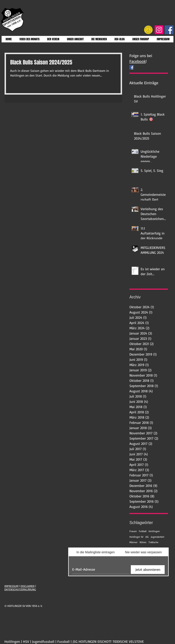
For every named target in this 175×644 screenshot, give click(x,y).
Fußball (143, 531)
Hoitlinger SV (136, 537)
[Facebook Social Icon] (169, 30)
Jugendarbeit (158, 537)
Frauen (133, 531)
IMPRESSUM (11, 586)
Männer (133, 542)
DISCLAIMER (28, 586)
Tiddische (153, 542)
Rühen (143, 542)
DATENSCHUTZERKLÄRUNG (20, 589)
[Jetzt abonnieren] (148, 570)
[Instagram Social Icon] (159, 30)
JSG (147, 537)
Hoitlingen (154, 531)
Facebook (138, 61)
